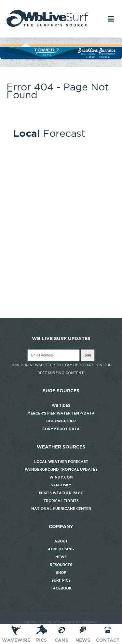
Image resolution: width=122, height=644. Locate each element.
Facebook (61, 588)
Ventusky (61, 485)
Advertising (61, 549)
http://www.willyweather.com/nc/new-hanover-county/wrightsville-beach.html (61, 315)
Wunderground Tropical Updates (61, 469)
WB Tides (61, 405)
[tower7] (61, 58)
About (61, 541)
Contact (108, 634)
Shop (61, 573)
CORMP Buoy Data (61, 429)
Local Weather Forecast (61, 462)
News (61, 557)
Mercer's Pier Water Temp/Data (61, 413)
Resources (61, 565)
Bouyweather (61, 421)
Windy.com (61, 477)
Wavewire (16, 634)
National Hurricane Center (61, 509)
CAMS (61, 634)
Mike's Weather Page (61, 493)
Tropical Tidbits (61, 501)
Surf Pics (61, 580)
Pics (41, 634)
